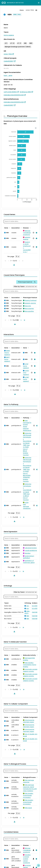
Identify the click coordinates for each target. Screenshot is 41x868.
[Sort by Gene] (9, 228)
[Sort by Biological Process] (37, 775)
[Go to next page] (21, 320)
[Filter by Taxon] (25, 287)
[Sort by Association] (21, 228)
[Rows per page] (18, 256)
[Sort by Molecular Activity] (37, 653)
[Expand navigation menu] (39, 3)
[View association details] (36, 233)
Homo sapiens (9, 35)
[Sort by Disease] (30, 228)
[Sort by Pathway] (30, 418)
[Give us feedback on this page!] (38, 865)
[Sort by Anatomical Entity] (37, 543)
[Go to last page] (24, 320)
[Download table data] (14, 265)
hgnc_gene (8, 75)
